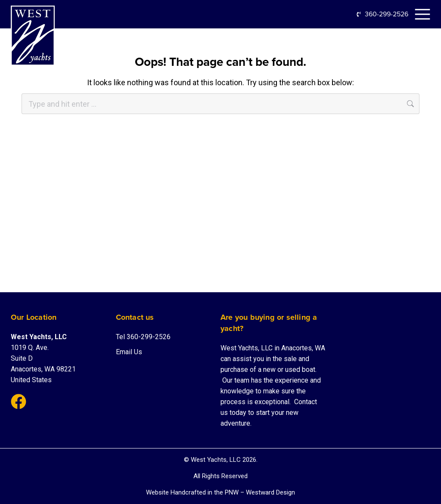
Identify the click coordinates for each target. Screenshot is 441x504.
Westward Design (270, 492)
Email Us (129, 352)
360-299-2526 (387, 14)
